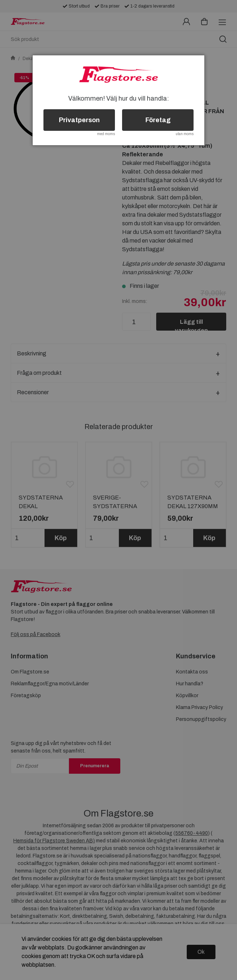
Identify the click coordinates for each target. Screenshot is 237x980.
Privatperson (79, 120)
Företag (158, 120)
